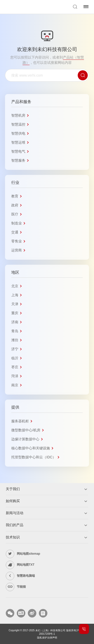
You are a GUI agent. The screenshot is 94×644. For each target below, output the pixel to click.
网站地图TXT (26, 565)
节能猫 (21, 587)
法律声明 (52, 638)
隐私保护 (42, 638)
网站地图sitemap (28, 554)
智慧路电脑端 (26, 576)
